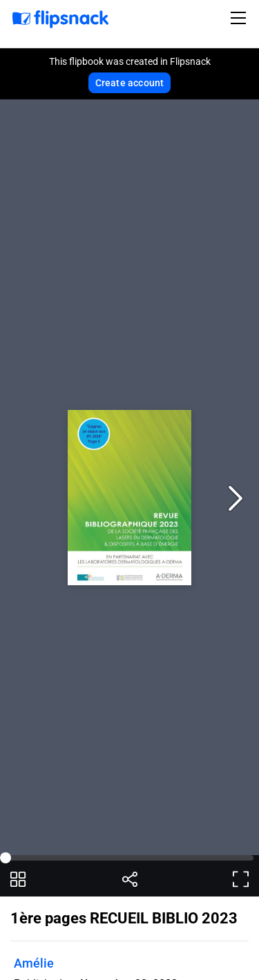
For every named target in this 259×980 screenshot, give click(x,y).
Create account (130, 83)
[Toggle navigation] (240, 18)
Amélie (34, 963)
